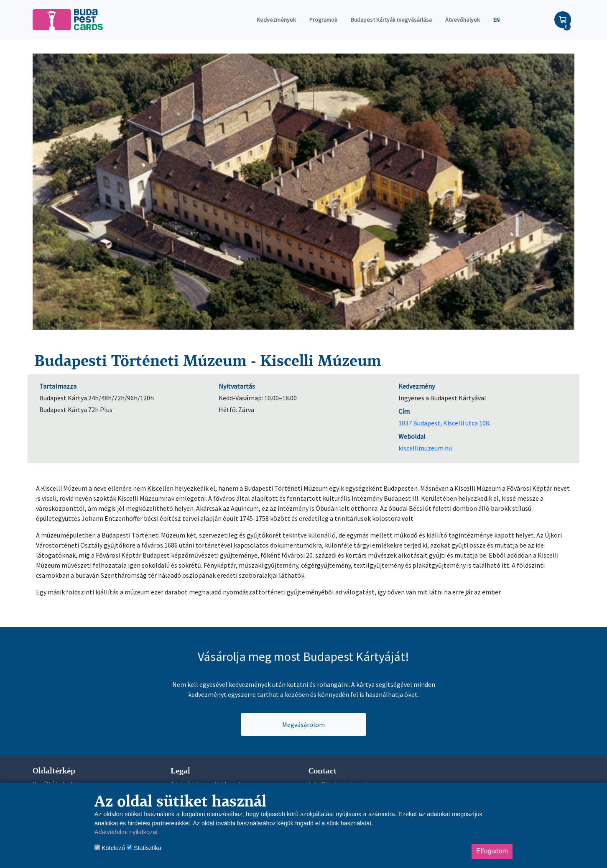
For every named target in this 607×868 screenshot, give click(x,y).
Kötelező (110, 848)
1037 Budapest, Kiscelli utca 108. (444, 423)
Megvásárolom (303, 725)
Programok (323, 20)
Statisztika (144, 848)
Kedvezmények (276, 20)
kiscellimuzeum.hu (425, 448)
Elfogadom (492, 851)
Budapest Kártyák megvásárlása (391, 20)
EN (496, 20)
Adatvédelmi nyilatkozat (126, 832)
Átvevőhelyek (463, 20)
